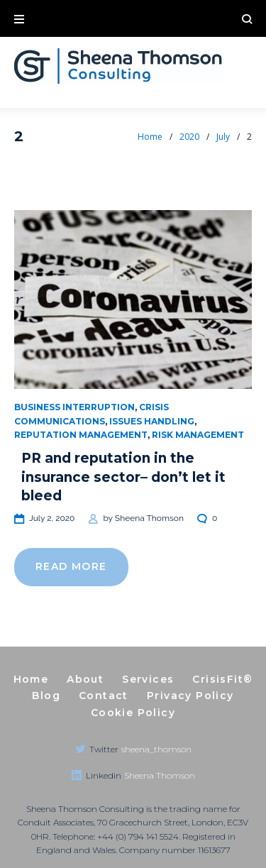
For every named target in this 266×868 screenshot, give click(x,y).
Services (148, 679)
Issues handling (152, 421)
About (85, 679)
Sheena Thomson (149, 518)
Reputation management (81, 435)
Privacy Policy (190, 696)
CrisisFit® (222, 679)
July (223, 137)
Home (150, 137)
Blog (46, 696)
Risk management (198, 435)
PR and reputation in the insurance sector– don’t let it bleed (123, 477)
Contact (104, 696)
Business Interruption (74, 407)
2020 (189, 137)
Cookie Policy (133, 713)
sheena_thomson (156, 749)
